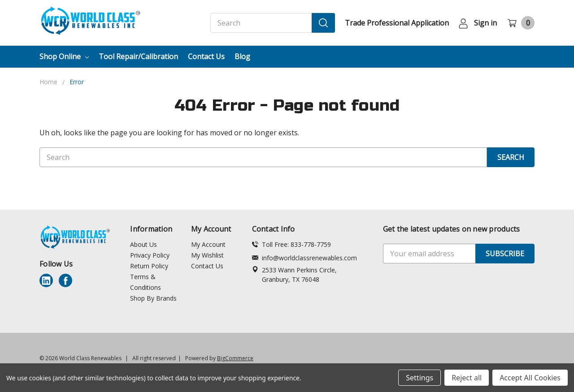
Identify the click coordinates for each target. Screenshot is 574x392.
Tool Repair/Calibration (138, 56)
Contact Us (206, 56)
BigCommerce (235, 358)
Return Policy (149, 266)
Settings (420, 378)
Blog (242, 56)
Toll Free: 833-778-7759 (291, 244)
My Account (208, 244)
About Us (143, 244)
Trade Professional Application (397, 23)
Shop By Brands (153, 298)
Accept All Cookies (530, 378)
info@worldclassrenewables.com (304, 258)
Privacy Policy (150, 255)
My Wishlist (207, 255)
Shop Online (64, 56)
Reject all (467, 378)
